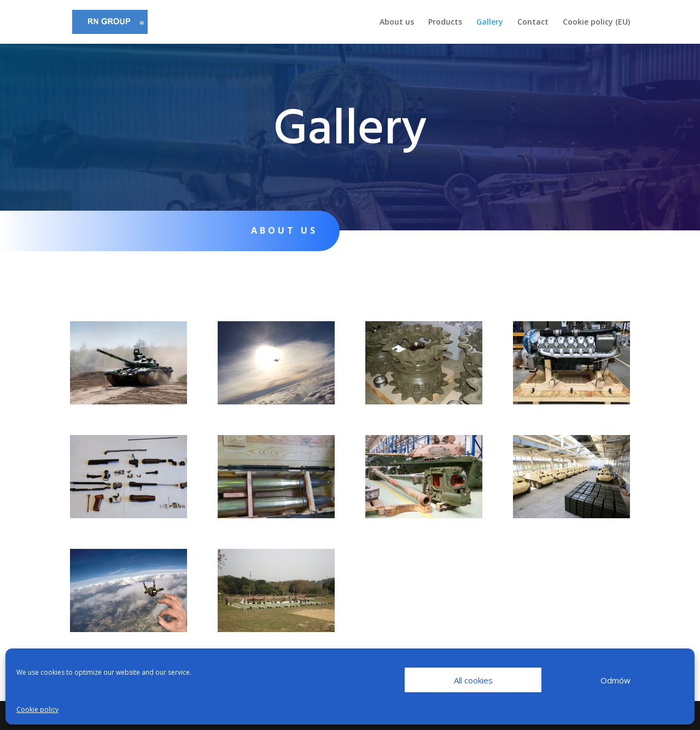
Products (445, 22)
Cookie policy (37, 709)
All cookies (473, 680)
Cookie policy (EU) (596, 22)
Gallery (490, 22)
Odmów (616, 680)
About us (397, 22)
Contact (533, 22)
